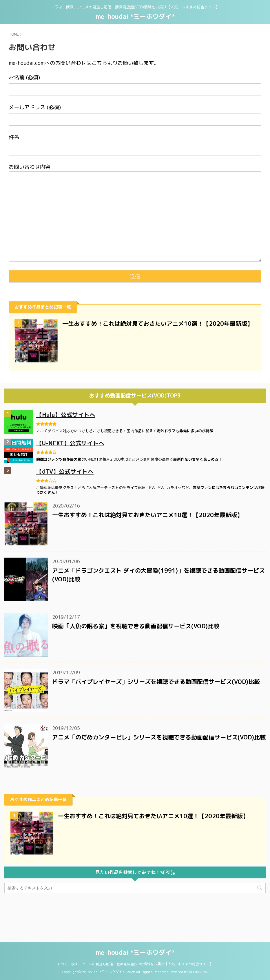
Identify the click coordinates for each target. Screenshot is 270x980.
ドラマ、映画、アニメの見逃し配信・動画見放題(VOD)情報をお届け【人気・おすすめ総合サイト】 (135, 929)
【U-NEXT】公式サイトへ (70, 443)
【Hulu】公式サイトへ (66, 415)
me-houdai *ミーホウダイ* (135, 16)
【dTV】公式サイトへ (65, 471)
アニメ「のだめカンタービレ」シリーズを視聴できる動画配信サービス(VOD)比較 (159, 737)
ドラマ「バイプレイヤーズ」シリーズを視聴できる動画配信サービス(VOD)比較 (156, 682)
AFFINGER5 (198, 937)
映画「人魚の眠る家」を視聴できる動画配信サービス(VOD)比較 (136, 626)
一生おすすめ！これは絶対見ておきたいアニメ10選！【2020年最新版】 (158, 323)
